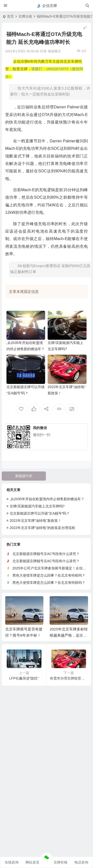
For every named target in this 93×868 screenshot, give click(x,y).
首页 (10, 16)
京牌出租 (25, 16)
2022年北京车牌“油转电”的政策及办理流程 (42, 528)
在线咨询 (12, 862)
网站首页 (32, 862)
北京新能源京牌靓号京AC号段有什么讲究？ (46, 554)
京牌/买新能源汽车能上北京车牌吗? (37, 506)
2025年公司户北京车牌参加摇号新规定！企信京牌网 (53, 568)
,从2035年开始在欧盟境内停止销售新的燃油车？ (47, 499)
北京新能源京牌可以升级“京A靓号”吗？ (40, 513)
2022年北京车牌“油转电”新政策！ (35, 521)
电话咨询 (81, 862)
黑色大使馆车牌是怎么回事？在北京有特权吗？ (49, 575)
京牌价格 (61, 862)
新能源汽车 (24, 476)
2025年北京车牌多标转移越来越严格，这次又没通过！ (69, 635)
